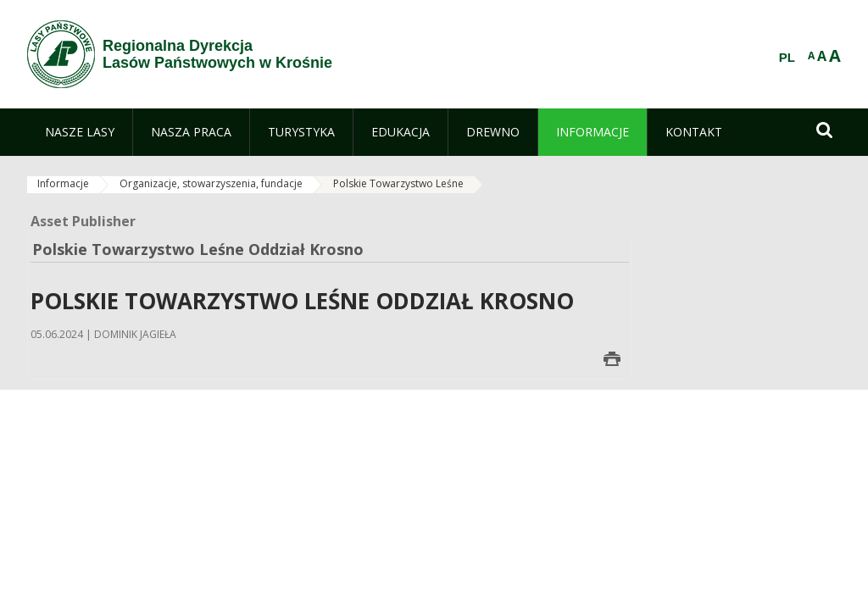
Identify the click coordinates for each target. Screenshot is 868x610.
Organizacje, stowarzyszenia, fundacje (211, 183)
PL (787, 58)
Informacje (63, 183)
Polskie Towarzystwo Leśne (398, 183)
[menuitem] (80, 132)
